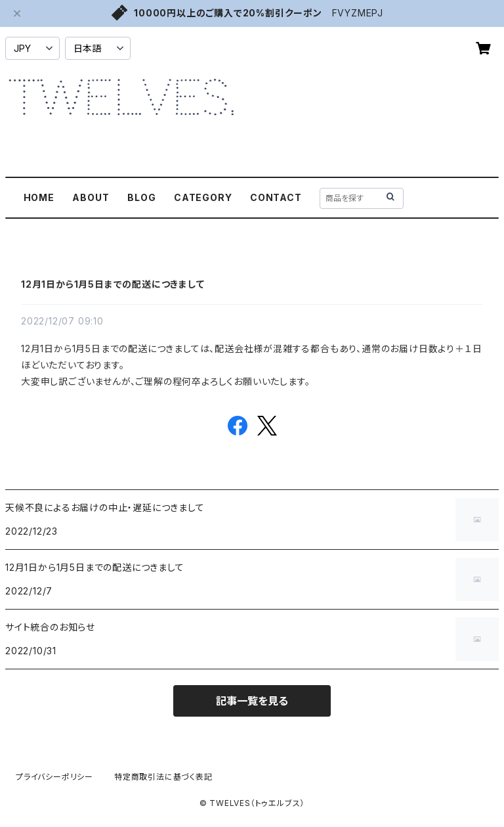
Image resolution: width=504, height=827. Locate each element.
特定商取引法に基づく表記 (163, 777)
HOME (39, 197)
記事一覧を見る (252, 701)
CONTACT (276, 197)
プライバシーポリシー (54, 777)
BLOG (141, 197)
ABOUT (91, 197)
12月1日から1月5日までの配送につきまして (113, 284)
